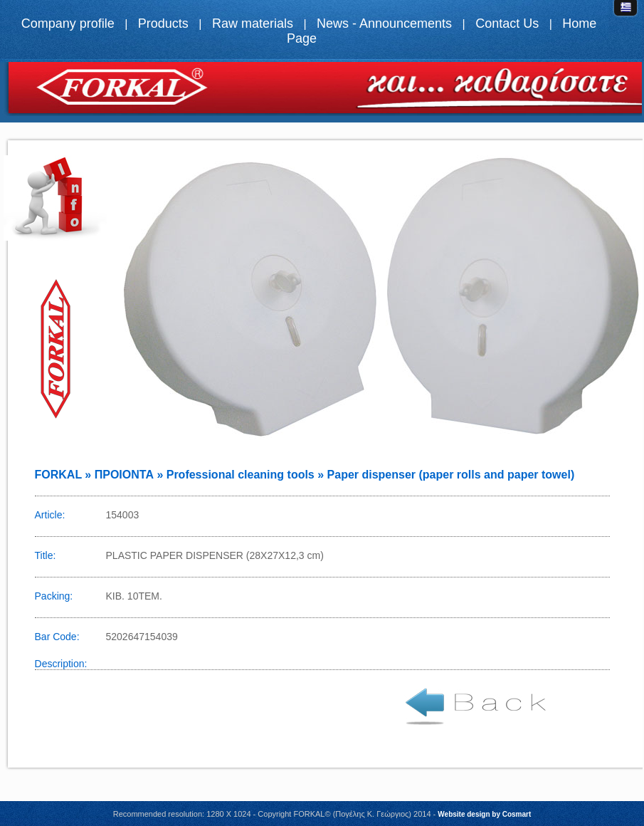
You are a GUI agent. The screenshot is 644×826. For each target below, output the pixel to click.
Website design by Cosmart (484, 814)
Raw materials (253, 23)
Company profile (68, 23)
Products (163, 23)
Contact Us (507, 23)
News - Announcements (384, 23)
